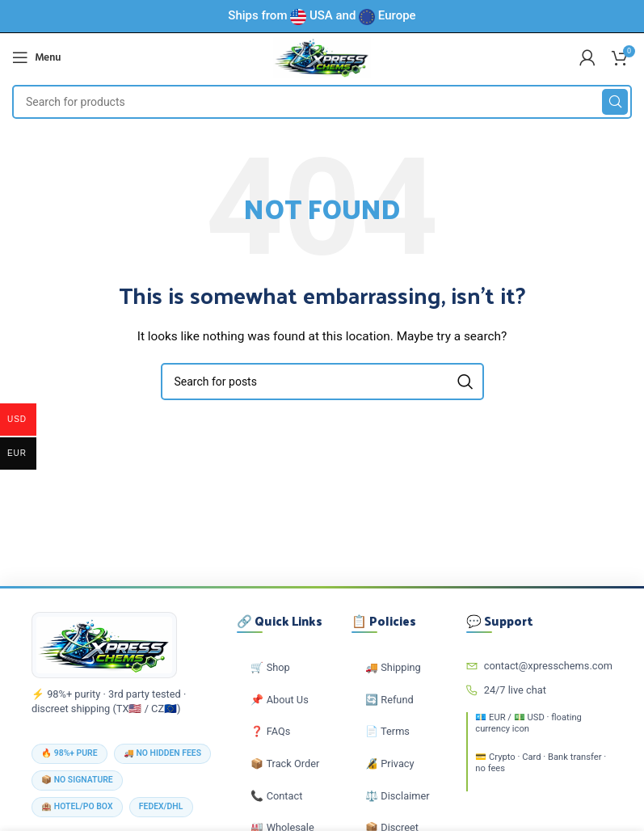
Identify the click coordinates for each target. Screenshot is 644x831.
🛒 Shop (270, 667)
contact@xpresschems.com (539, 666)
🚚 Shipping (393, 667)
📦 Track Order (285, 764)
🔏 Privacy (390, 764)
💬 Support (499, 622)
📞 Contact (276, 796)
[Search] (322, 102)
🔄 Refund (389, 700)
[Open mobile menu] (36, 57)
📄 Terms (387, 731)
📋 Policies (384, 622)
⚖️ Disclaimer (398, 796)
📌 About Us (279, 700)
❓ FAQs (270, 731)
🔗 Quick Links (280, 622)
